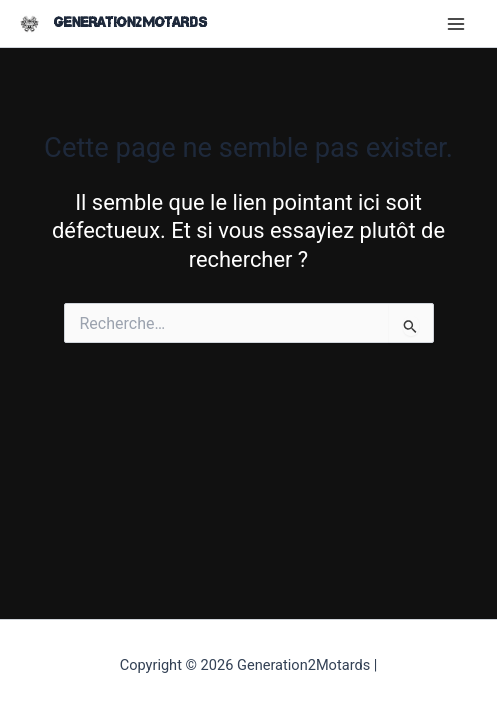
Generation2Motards (130, 22)
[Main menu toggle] (456, 24)
